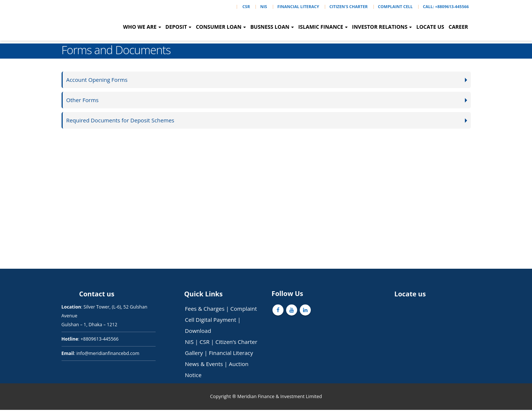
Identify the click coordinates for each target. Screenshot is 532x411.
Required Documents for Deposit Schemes (122, 121)
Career (458, 27)
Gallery (194, 354)
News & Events (204, 365)
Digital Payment (216, 321)
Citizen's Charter (348, 6)
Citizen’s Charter (236, 343)
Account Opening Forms (98, 80)
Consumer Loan (219, 27)
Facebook (278, 311)
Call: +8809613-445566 (446, 6)
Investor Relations (380, 27)
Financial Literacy (298, 6)
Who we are (140, 27)
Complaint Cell (395, 6)
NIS (264, 6)
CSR (246, 6)
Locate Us (430, 27)
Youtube (292, 311)
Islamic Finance (321, 27)
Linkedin (305, 311)
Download (198, 332)
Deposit (176, 27)
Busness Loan (270, 27)
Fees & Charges (205, 310)
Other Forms (83, 100)
